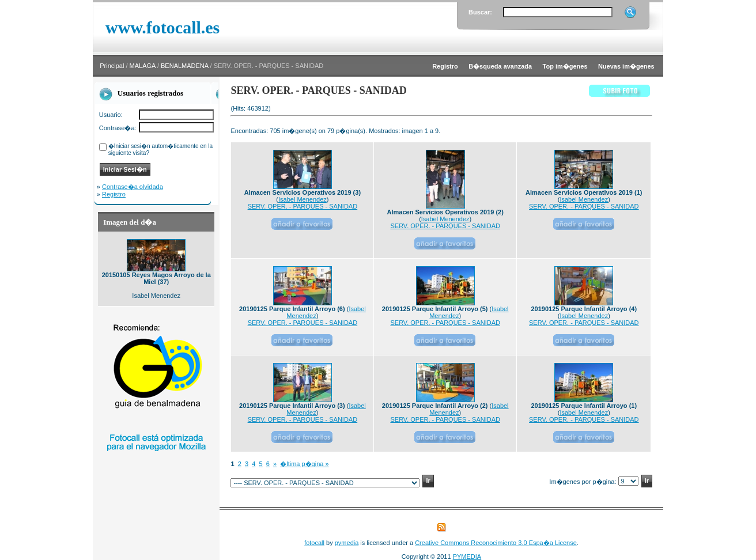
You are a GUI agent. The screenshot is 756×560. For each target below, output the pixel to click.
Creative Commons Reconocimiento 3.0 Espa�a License (496, 543)
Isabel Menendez (303, 199)
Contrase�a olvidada (133, 187)
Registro (114, 194)
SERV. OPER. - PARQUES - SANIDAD (303, 206)
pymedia (347, 543)
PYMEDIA (467, 557)
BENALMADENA (185, 66)
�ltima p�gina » (304, 464)
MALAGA (143, 66)
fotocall (314, 543)
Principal (112, 66)
